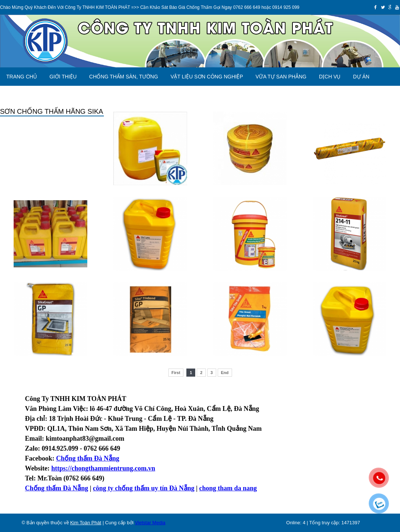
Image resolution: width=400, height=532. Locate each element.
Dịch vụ (330, 77)
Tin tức (50, 95)
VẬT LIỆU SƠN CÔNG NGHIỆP (207, 77)
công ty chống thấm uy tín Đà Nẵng (144, 488)
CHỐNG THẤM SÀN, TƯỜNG (124, 77)
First (176, 373)
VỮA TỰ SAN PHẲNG (281, 77)
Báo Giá (17, 95)
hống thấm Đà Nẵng (90, 458)
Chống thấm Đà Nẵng (57, 488)
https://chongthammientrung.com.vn (103, 468)
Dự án (361, 77)
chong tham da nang (228, 488)
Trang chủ (22, 77)
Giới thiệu (63, 77)
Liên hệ (83, 95)
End (225, 373)
